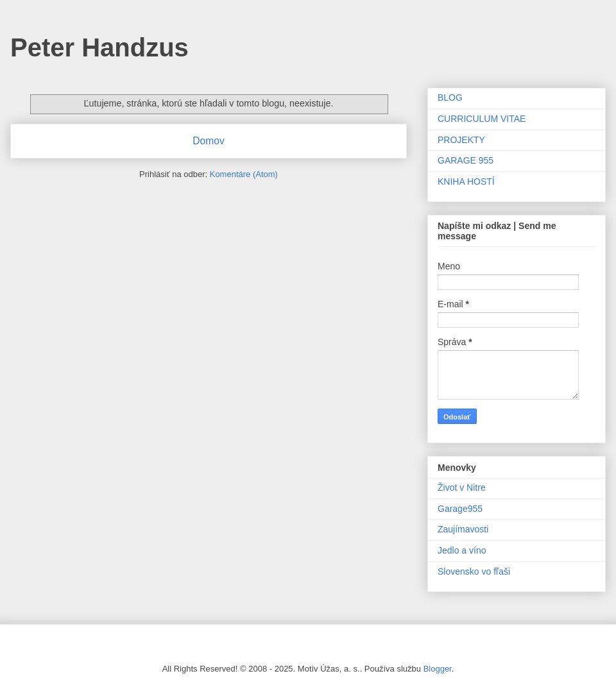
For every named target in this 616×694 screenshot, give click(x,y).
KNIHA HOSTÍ (466, 182)
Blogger (438, 669)
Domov (208, 141)
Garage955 (460, 509)
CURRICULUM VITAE (482, 119)
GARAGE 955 (466, 160)
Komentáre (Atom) (244, 174)
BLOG (450, 97)
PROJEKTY (461, 140)
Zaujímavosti (463, 529)
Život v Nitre (462, 487)
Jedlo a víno (462, 550)
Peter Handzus (99, 47)
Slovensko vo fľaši (474, 571)
